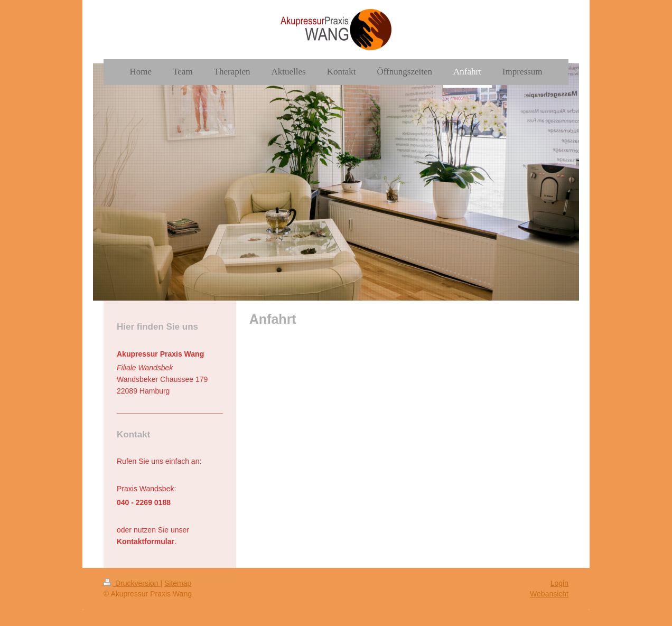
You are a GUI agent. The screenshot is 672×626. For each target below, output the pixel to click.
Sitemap (178, 583)
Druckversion (132, 583)
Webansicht (549, 594)
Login (559, 583)
